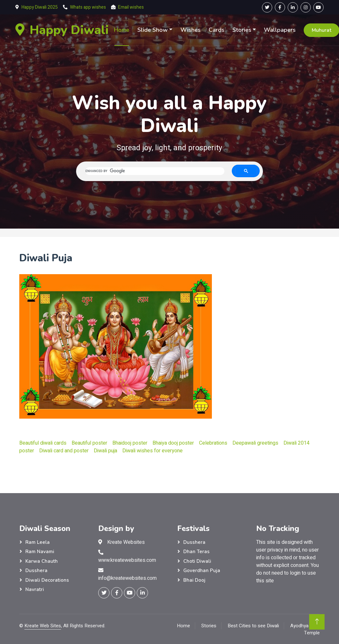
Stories (242, 30)
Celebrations (213, 443)
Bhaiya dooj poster (173, 443)
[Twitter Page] (267, 7)
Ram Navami (40, 552)
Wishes (191, 30)
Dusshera (36, 570)
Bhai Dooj (194, 580)
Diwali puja (105, 451)
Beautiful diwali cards (43, 443)
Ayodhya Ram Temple (305, 629)
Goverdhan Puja (202, 570)
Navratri (35, 589)
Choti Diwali (197, 561)
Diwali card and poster (64, 451)
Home (122, 30)
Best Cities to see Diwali (253, 626)
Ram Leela (38, 542)
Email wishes (131, 7)
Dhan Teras (196, 552)
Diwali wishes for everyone (152, 451)
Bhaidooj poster (130, 443)
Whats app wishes (88, 7)
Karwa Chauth (42, 561)
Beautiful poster (89, 443)
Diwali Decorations (47, 580)
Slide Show (152, 30)
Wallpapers (280, 30)
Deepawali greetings (255, 443)
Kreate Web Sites (43, 626)
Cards (217, 30)
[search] (155, 171)
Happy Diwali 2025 (40, 7)
